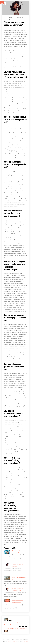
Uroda (20, 19)
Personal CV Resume (12, 642)
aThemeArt (25, 642)
